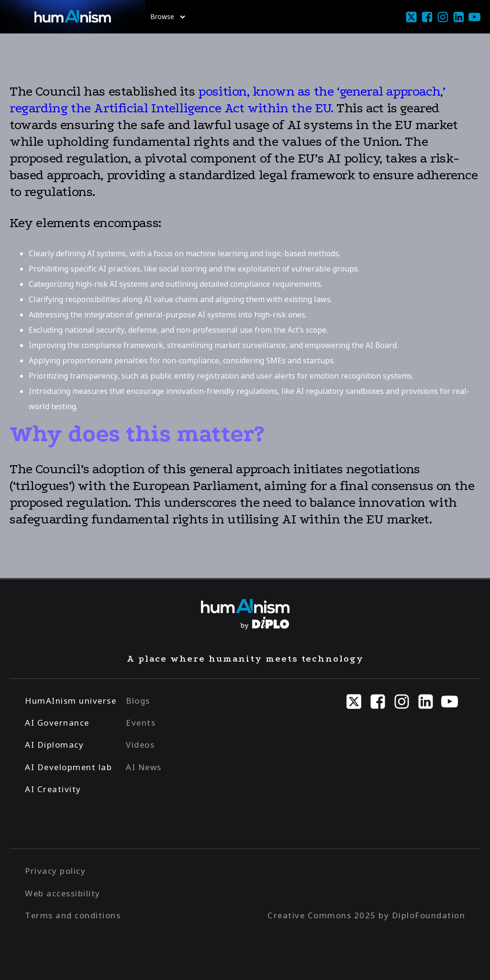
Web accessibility (63, 893)
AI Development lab (68, 767)
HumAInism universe (71, 701)
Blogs (138, 701)
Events (141, 723)
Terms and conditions (73, 915)
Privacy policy (55, 871)
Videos (140, 745)
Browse (168, 16)
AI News (144, 767)
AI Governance (57, 723)
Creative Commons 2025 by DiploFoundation (366, 915)
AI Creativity (53, 789)
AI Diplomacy (54, 745)
